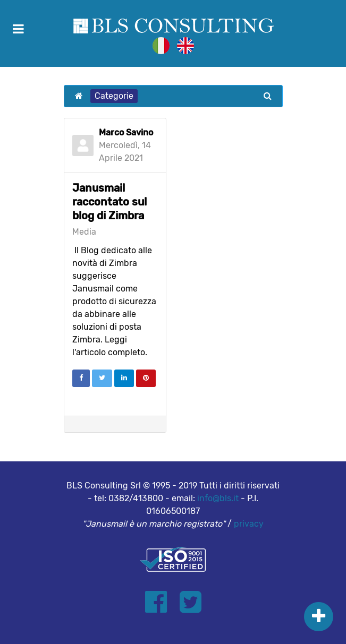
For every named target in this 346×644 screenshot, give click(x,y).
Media (84, 232)
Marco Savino (126, 132)
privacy (249, 524)
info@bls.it (218, 498)
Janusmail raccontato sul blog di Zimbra (109, 202)
